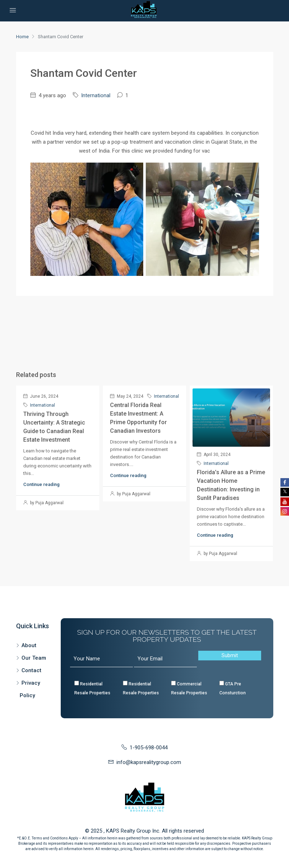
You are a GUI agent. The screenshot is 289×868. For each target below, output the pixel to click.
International (96, 95)
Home (22, 37)
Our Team (34, 658)
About (29, 645)
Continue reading (41, 484)
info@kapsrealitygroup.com (149, 762)
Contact (31, 670)
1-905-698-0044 (149, 748)
